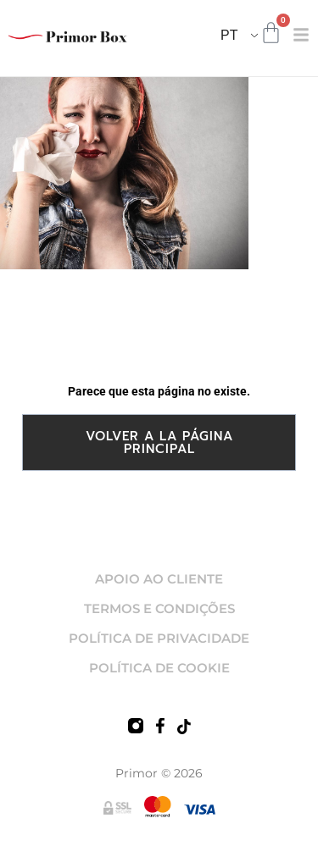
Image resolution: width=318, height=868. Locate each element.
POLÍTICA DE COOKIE (159, 668)
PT (229, 35)
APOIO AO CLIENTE (159, 579)
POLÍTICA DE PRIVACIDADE (159, 638)
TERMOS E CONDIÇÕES (159, 608)
